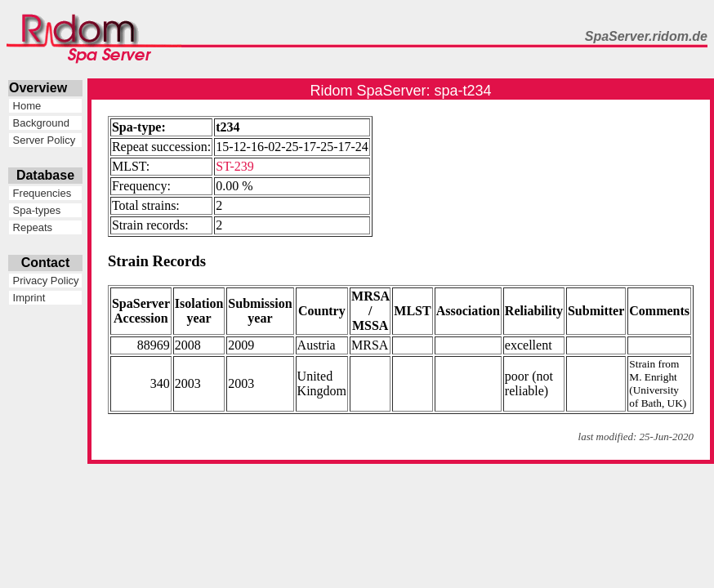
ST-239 (235, 166)
